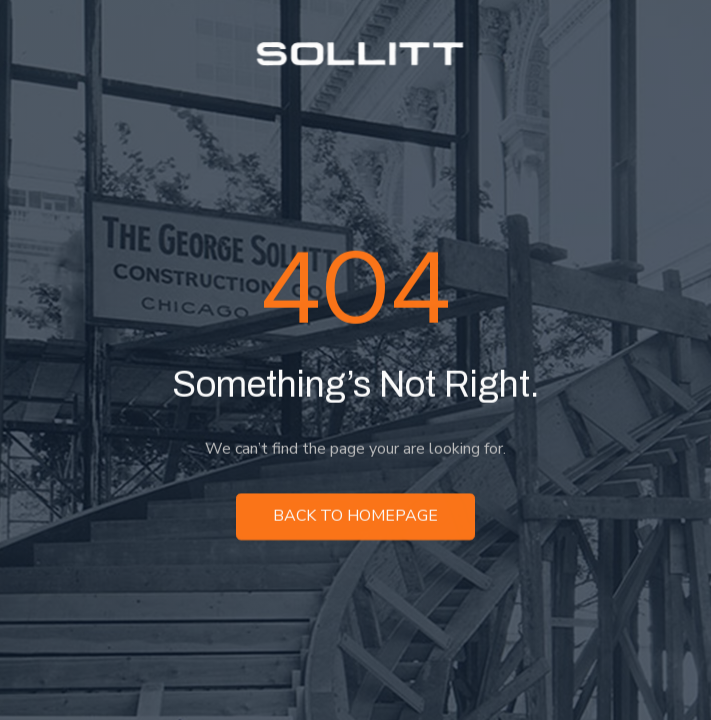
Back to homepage (355, 517)
